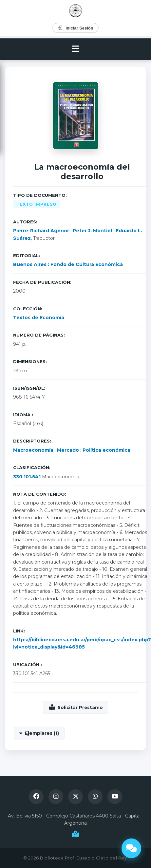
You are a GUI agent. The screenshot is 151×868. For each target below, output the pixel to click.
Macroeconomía (33, 450)
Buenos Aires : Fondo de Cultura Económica (68, 264)
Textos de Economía (39, 318)
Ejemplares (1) (42, 733)
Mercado (68, 450)
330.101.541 (27, 477)
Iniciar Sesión (75, 28)
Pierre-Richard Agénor (41, 231)
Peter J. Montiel (92, 231)
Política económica (106, 450)
